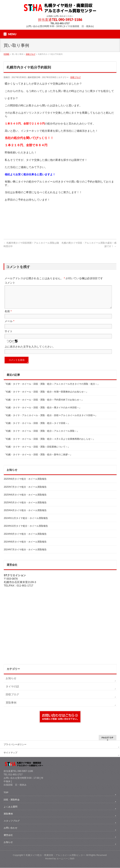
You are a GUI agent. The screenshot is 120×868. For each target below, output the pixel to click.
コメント (10, 283)
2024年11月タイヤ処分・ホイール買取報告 (26, 523)
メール (9, 326)
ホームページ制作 (66, 859)
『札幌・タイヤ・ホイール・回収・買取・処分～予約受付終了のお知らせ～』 (44, 404)
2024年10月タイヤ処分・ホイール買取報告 (26, 531)
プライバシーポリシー (15, 745)
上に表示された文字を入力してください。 (30, 351)
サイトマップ (10, 753)
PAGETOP (108, 738)
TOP (6, 793)
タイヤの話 (12, 691)
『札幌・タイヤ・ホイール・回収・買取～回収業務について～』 (37, 451)
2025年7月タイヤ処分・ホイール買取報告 (25, 491)
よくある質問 (10, 807)
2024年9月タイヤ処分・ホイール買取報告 (25, 539)
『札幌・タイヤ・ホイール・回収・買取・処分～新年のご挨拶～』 (38, 459)
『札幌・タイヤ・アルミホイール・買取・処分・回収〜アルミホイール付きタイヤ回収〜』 (51, 420)
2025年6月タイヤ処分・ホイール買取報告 (25, 499)
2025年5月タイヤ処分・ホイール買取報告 (25, 507)
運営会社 (8, 835)
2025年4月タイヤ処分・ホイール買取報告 (25, 515)
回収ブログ (76, 77)
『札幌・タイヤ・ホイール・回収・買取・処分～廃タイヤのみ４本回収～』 (43, 412)
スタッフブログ (12, 821)
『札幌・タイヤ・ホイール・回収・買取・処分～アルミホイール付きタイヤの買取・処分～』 (52, 389)
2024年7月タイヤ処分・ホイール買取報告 (25, 554)
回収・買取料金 (12, 800)
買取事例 (11, 707)
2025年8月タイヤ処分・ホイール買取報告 (25, 483)
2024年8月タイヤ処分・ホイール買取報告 (25, 546)
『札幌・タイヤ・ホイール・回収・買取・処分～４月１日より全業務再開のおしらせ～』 (49, 444)
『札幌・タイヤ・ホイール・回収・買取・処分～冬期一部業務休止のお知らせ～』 (46, 396)
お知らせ (11, 683)
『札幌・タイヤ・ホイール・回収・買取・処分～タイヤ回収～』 (37, 428)
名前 (8, 316)
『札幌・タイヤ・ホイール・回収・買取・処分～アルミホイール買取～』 (41, 436)
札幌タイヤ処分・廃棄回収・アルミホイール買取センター (56, 855)
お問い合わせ (10, 828)
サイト (9, 336)
